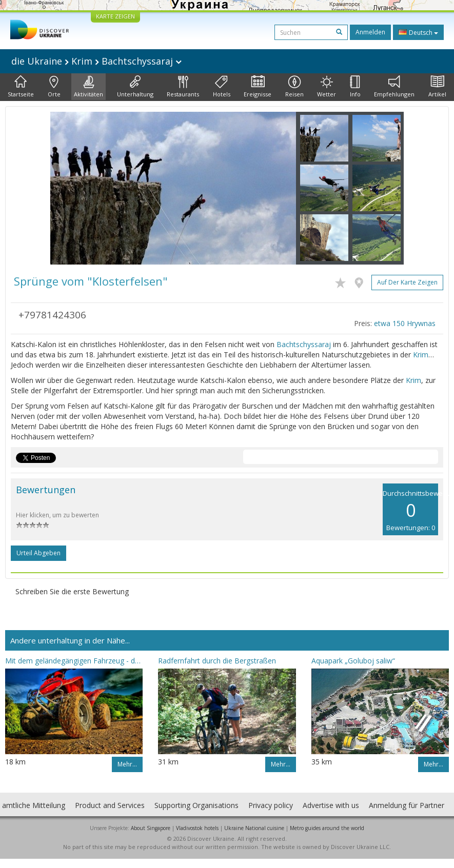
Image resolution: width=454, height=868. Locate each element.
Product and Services (110, 805)
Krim (421, 355)
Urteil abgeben (38, 553)
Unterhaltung (135, 87)
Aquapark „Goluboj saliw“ (353, 661)
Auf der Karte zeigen (407, 282)
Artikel (437, 87)
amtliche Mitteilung (34, 805)
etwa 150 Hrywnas (405, 323)
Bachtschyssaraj (304, 344)
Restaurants (183, 87)
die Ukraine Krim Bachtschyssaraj (96, 61)
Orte (54, 87)
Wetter (327, 87)
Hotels (222, 87)
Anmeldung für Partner (407, 805)
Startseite (21, 87)
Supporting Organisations (196, 805)
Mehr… (127, 764)
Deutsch (418, 32)
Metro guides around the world (327, 828)
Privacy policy (271, 805)
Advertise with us (331, 805)
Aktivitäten (88, 87)
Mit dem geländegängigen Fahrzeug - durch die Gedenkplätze (74, 661)
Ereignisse (258, 87)
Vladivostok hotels (197, 828)
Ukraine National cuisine (254, 828)
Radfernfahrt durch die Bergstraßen (217, 661)
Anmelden (370, 32)
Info (355, 87)
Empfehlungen (394, 87)
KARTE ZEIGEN (115, 16)
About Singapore (151, 828)
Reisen (294, 87)
